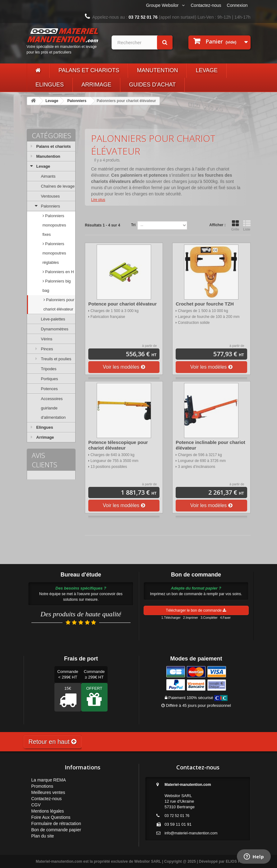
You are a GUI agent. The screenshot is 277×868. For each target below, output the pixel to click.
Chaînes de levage (58, 186)
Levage (207, 70)
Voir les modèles (124, 367)
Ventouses (51, 196)
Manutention (157, 70)
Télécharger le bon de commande (196, 610)
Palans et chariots (89, 70)
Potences (49, 389)
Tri (133, 225)
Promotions (42, 786)
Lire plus (98, 200)
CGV (36, 805)
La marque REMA (49, 780)
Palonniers (77, 101)
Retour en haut (53, 742)
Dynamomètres (55, 329)
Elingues (50, 85)
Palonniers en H (59, 272)
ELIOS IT (233, 861)
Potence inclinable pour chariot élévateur (210, 445)
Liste (247, 226)
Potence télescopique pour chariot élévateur (118, 445)
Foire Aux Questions (51, 817)
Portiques (50, 379)
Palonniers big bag (57, 286)
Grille (235, 226)
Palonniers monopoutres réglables (54, 253)
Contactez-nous (206, 5)
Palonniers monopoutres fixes (54, 225)
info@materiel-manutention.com (191, 833)
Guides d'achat (152, 85)
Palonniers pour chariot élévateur (59, 304)
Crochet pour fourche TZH (205, 304)
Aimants (48, 176)
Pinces (47, 349)
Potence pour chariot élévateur (122, 304)
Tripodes (49, 369)
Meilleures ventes (48, 792)
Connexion (237, 5)
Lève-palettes (53, 319)
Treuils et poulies (56, 359)
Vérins (47, 339)
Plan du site (43, 836)
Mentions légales (48, 811)
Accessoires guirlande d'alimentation (53, 408)
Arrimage (96, 85)
